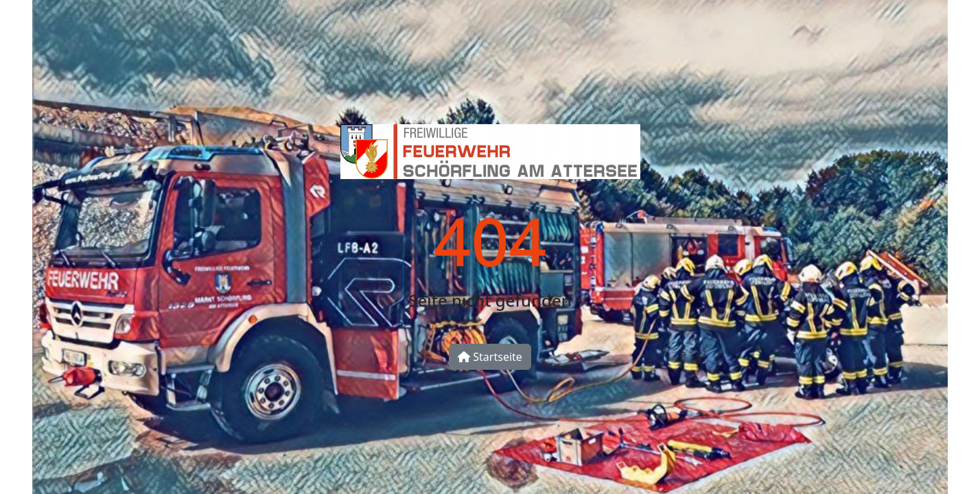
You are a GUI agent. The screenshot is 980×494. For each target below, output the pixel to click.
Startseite (490, 357)
